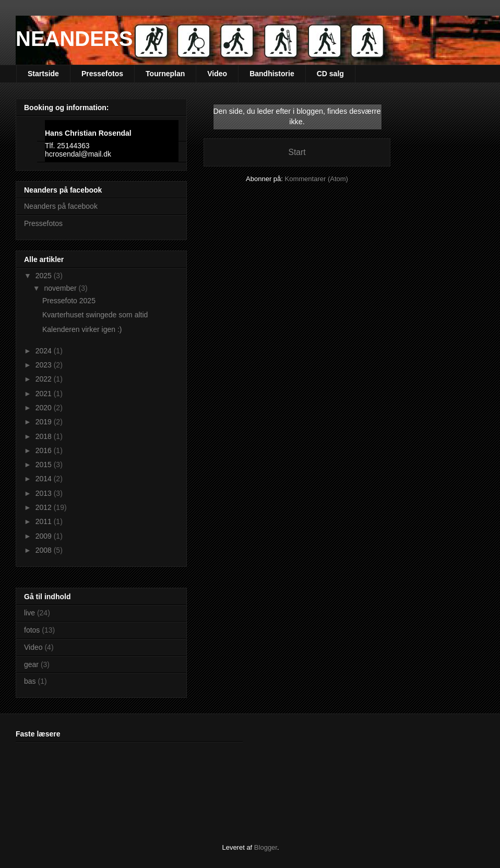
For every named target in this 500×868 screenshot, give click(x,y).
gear (31, 664)
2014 (45, 479)
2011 (45, 521)
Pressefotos (102, 74)
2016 (45, 450)
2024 (45, 351)
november (61, 288)
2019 (45, 422)
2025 (45, 276)
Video (217, 74)
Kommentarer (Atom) (317, 179)
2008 (45, 550)
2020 (45, 408)
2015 (45, 465)
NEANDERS (74, 39)
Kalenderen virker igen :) (82, 329)
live (29, 613)
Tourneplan (165, 74)
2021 (45, 394)
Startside (43, 74)
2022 (45, 379)
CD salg (330, 74)
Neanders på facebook (61, 206)
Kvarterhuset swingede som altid (95, 315)
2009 (45, 536)
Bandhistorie (272, 74)
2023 (45, 365)
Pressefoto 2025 (69, 301)
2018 (45, 436)
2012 (45, 507)
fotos (32, 630)
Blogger (266, 847)
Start (297, 152)
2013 (45, 493)
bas (30, 681)
